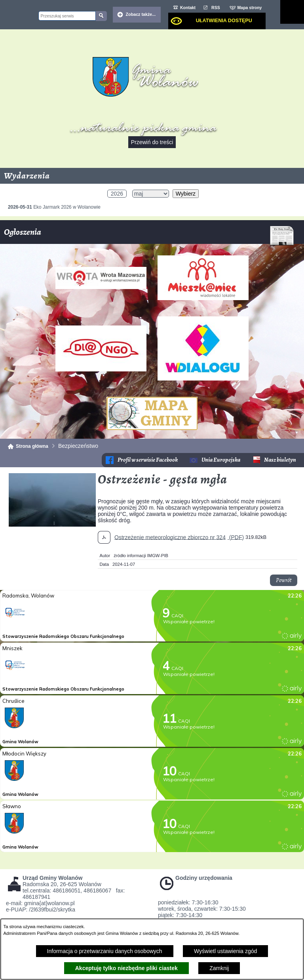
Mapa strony (250, 8)
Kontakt (188, 8)
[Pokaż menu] (292, 12)
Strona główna (32, 446)
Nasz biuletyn (280, 460)
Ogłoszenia (149, 235)
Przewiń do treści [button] (152, 142)
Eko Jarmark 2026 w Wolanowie (54, 207)
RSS (216, 8)
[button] (52, 525)
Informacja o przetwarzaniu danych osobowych (105, 951)
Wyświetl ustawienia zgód (225, 951)
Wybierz (186, 194)
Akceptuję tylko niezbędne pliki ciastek (126, 968)
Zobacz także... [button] (141, 14)
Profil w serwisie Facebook (148, 460)
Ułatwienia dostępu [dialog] (224, 21)
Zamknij (219, 968)
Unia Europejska (221, 460)
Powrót (284, 580)
